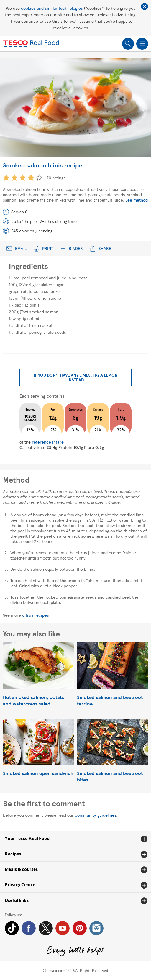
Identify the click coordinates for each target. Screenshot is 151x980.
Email (17, 248)
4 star (31, 178)
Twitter (46, 928)
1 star (6, 178)
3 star (23, 178)
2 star (14, 178)
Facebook (29, 928)
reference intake (48, 442)
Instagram (96, 928)
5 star (39, 178)
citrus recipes (36, 615)
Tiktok (12, 928)
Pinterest (80, 928)
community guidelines (96, 815)
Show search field (128, 44)
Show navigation (142, 44)
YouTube (63, 928)
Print (43, 248)
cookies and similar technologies (52, 8)
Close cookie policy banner (145, 7)
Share (101, 248)
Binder (72, 248)
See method (137, 200)
